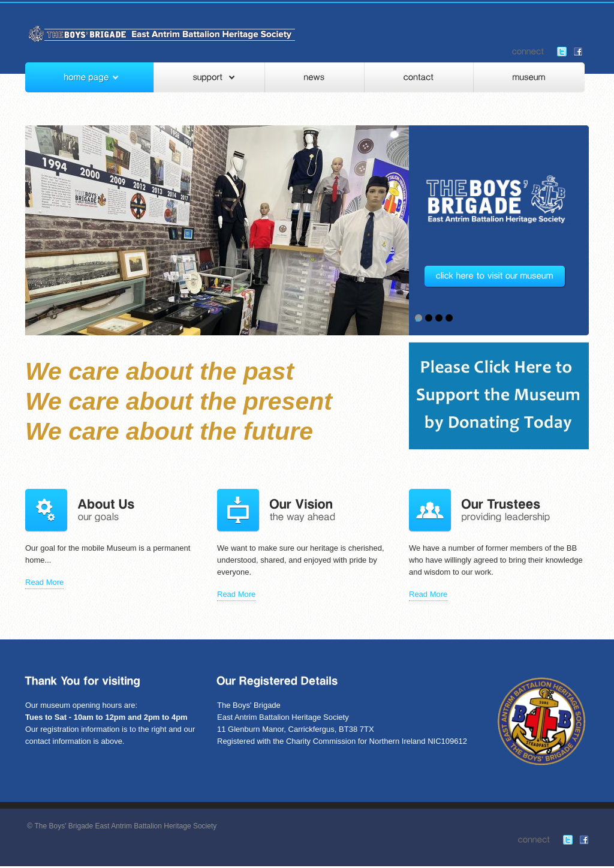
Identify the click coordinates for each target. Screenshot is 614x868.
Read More (44, 582)
